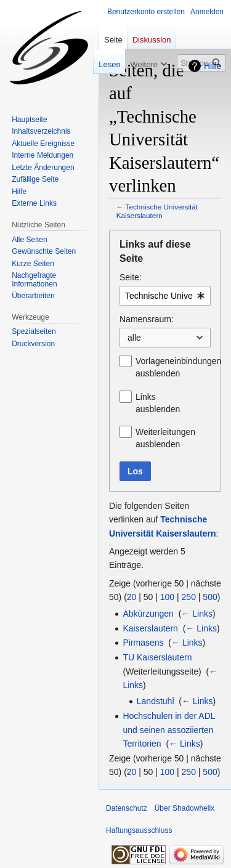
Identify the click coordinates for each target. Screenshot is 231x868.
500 (210, 597)
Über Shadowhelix (184, 808)
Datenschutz (127, 808)
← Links (197, 614)
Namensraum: (147, 319)
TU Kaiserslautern (157, 657)
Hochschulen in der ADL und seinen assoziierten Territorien (169, 730)
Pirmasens (143, 643)
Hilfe (213, 66)
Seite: (131, 277)
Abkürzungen (148, 614)
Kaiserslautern (150, 628)
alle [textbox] (134, 338)
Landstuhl (156, 701)
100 (167, 597)
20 (132, 597)
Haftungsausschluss (139, 830)
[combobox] (165, 296)
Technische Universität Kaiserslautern (157, 211)
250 (189, 597)
